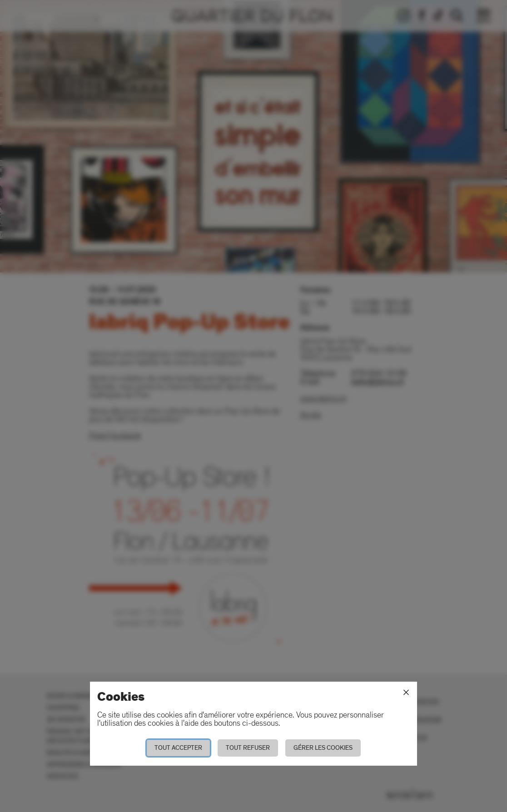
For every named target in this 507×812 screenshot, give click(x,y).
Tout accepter (178, 748)
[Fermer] (406, 693)
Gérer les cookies (323, 748)
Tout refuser (248, 748)
